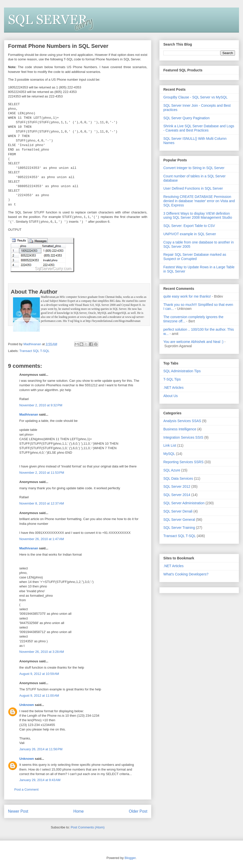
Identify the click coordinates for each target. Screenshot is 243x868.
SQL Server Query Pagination (187, 118)
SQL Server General (179, 520)
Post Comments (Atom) (88, 827)
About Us (171, 396)
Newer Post (18, 811)
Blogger (130, 858)
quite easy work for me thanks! (187, 296)
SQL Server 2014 (177, 495)
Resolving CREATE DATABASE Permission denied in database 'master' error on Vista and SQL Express (199, 201)
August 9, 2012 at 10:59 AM (39, 674)
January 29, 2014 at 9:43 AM (40, 780)
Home (79, 811)
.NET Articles (173, 388)
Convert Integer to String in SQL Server (194, 168)
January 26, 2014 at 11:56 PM (41, 749)
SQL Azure (172, 470)
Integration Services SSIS (183, 437)
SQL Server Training (179, 528)
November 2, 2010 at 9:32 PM (41, 405)
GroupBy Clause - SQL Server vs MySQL (195, 97)
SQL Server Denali (178, 511)
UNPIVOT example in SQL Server (190, 234)
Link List (170, 445)
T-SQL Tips (172, 379)
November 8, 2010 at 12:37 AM (42, 503)
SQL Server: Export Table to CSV (189, 226)
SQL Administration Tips (182, 371)
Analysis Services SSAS (182, 421)
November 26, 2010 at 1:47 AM (42, 539)
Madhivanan (29, 414)
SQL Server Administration (184, 503)
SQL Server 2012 (177, 486)
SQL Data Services (178, 478)
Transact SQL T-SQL (34, 351)
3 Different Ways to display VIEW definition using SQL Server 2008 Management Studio (198, 216)
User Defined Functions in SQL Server (193, 188)
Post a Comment (26, 789)
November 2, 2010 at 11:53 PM (42, 473)
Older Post (138, 811)
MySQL (169, 454)
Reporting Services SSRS (183, 462)
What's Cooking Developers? (186, 574)
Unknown (27, 705)
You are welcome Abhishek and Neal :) (193, 342)
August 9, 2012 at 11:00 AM (39, 696)
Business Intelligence (180, 429)
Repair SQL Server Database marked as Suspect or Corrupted (195, 257)
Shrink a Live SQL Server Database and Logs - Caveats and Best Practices (199, 128)
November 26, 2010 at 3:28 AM (42, 652)
